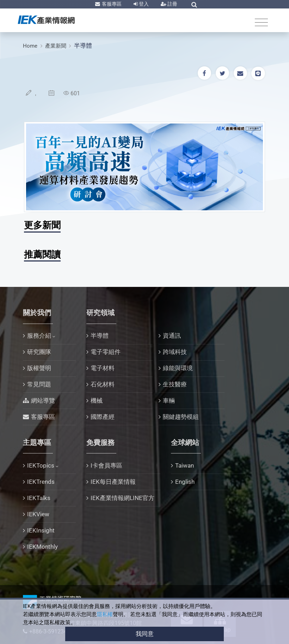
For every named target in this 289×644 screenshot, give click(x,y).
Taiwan (185, 465)
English (185, 482)
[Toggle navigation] (261, 22)
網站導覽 (43, 401)
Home (30, 46)
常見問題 (39, 384)
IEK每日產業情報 (113, 482)
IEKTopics (41, 465)
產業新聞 (56, 46)
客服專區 (111, 4)
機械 (97, 401)
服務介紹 (39, 336)
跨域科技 (175, 352)
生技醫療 (175, 384)
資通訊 (172, 336)
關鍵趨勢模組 (181, 417)
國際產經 (103, 417)
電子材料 (103, 368)
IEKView (38, 514)
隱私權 (105, 614)
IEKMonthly (42, 547)
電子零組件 (106, 352)
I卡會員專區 (106, 465)
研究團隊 (39, 352)
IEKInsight (41, 530)
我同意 (145, 634)
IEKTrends (41, 482)
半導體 (83, 46)
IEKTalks (39, 498)
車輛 (169, 401)
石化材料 (103, 384)
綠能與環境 (178, 368)
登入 (143, 4)
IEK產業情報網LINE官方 (122, 498)
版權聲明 (39, 368)
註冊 (172, 4)
